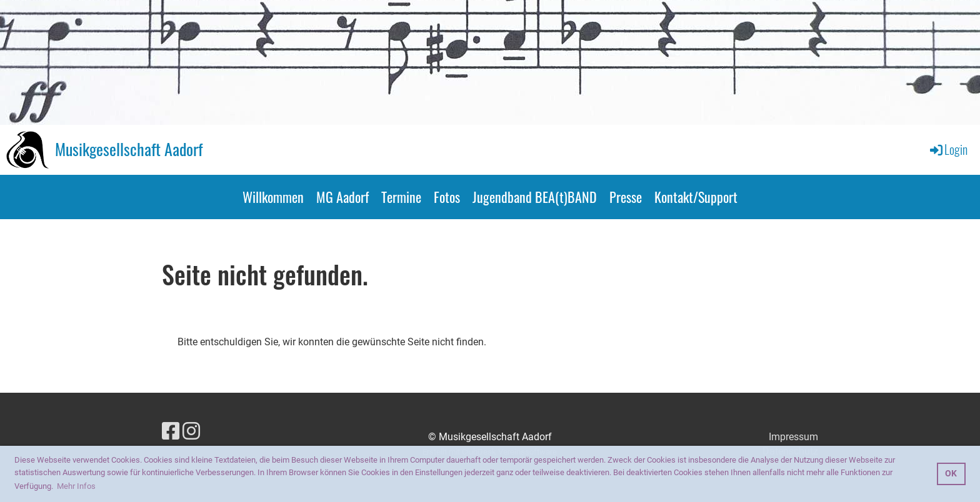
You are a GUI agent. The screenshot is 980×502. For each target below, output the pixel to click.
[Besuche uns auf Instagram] (191, 431)
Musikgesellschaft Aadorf (129, 149)
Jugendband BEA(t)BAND (535, 197)
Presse (626, 197)
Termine (401, 197)
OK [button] (951, 474)
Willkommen (273, 197)
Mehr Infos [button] (76, 486)
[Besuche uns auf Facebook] (171, 431)
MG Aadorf (342, 197)
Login (948, 149)
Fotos (447, 197)
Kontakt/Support (696, 197)
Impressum (793, 437)
